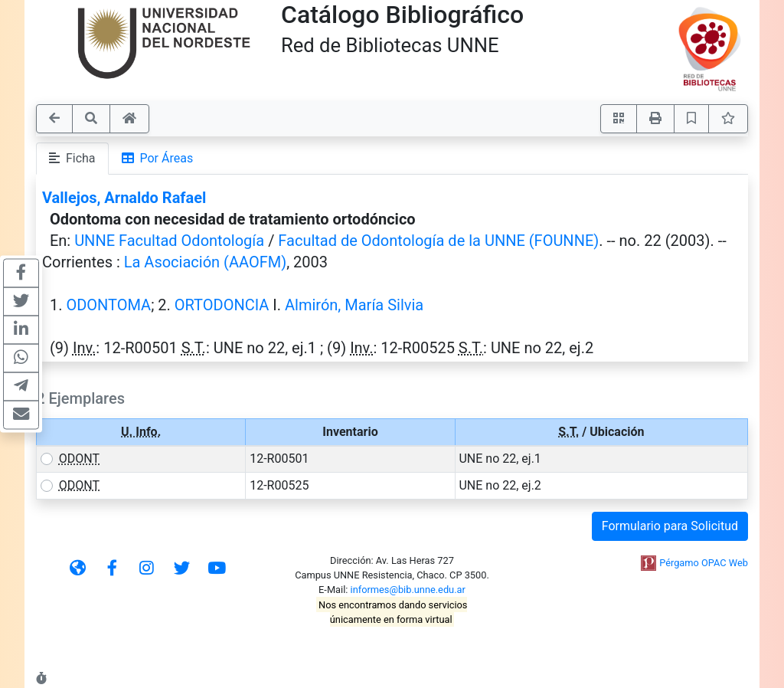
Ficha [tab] (72, 158)
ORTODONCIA (222, 305)
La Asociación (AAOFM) (205, 262)
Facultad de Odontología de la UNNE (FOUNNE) (438, 241)
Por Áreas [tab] (158, 158)
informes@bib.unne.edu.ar (408, 590)
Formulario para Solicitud (670, 526)
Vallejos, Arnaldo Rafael (124, 198)
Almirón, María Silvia (354, 305)
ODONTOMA (108, 305)
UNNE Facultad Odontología (169, 241)
